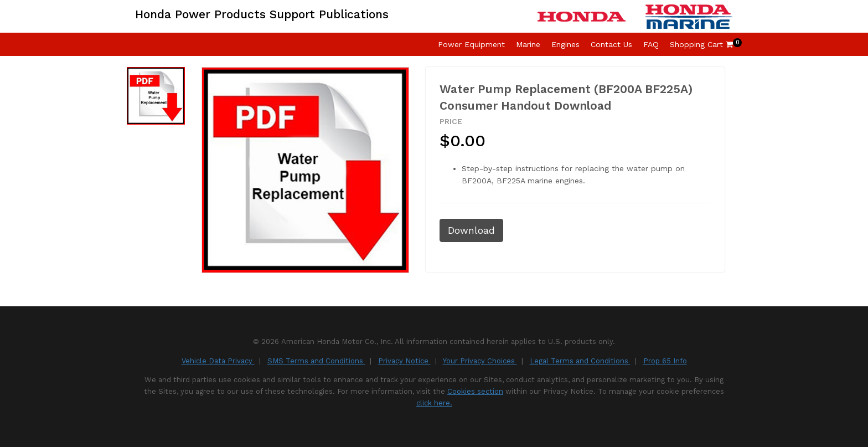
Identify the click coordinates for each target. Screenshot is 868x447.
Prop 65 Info (665, 361)
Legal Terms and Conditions (580, 361)
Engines (565, 44)
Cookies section (475, 391)
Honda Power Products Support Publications (262, 14)
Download (471, 230)
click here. (434, 403)
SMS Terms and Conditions (316, 361)
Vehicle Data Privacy (218, 361)
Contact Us (611, 44)
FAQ (651, 44)
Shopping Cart (701, 44)
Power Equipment (471, 44)
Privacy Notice (404, 361)
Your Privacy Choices (480, 361)
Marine (528, 44)
